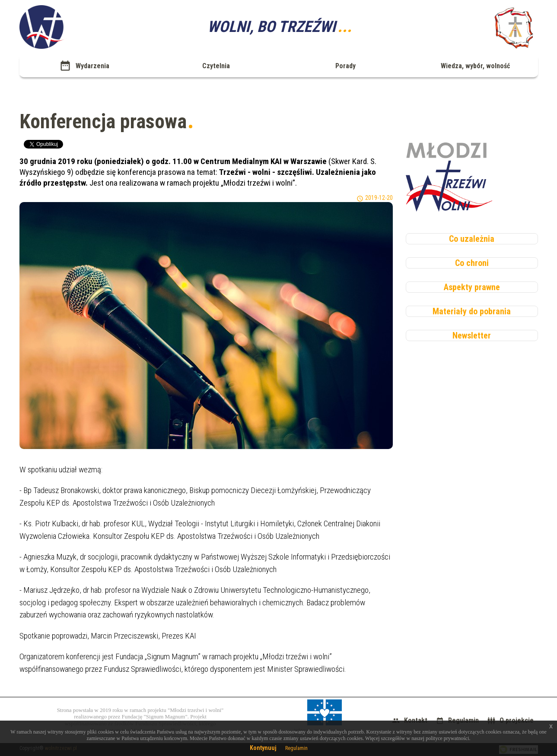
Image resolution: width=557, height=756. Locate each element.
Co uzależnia (472, 239)
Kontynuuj (263, 748)
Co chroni (472, 263)
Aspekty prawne (472, 287)
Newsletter (472, 335)
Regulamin (296, 748)
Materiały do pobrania (472, 311)
